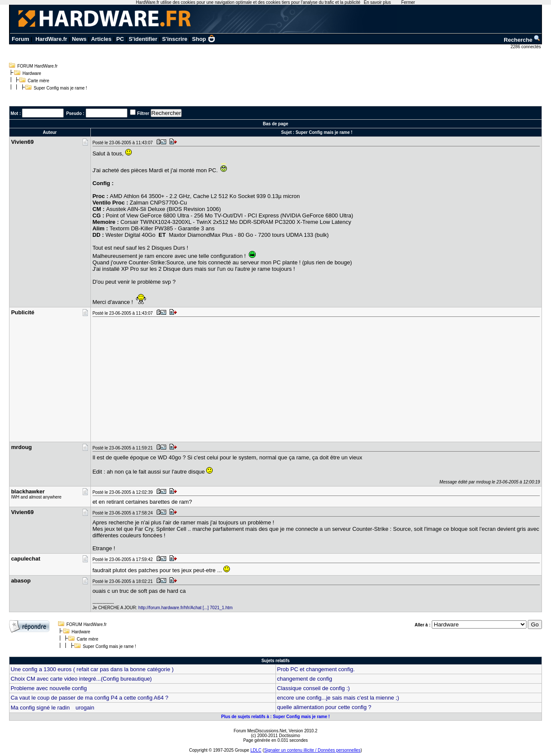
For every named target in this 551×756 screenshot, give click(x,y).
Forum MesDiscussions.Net (260, 731)
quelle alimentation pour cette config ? (324, 707)
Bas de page (276, 124)
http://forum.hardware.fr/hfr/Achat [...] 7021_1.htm (185, 608)
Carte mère (38, 81)
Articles (101, 39)
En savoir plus (377, 2)
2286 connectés (526, 47)
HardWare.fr (51, 39)
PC (120, 39)
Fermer (408, 2)
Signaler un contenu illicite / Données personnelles (312, 750)
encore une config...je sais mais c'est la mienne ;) (338, 698)
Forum (20, 39)
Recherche (522, 40)
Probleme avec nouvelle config (49, 688)
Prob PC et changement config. (316, 669)
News (79, 39)
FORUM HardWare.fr (37, 66)
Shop (204, 39)
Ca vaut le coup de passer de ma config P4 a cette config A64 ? (90, 698)
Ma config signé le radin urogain (53, 708)
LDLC (256, 750)
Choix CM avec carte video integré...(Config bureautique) (81, 679)
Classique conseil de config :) (314, 688)
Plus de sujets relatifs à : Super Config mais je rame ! (275, 717)
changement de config (305, 679)
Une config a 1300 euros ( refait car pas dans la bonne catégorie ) (92, 669)
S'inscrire (175, 39)
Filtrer (143, 113)
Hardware (32, 73)
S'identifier (143, 39)
